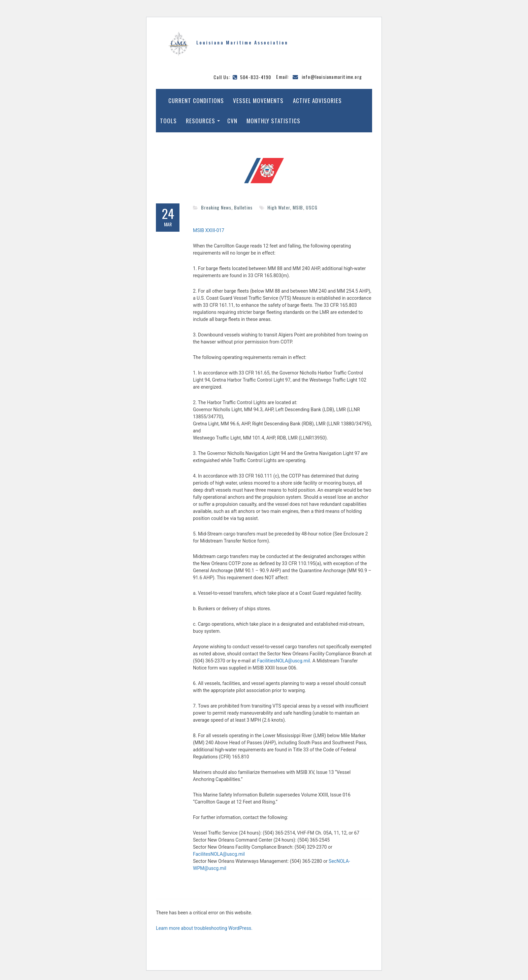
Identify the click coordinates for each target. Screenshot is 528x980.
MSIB (298, 207)
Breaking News (216, 207)
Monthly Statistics (273, 121)
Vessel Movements (258, 101)
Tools (168, 121)
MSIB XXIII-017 (209, 230)
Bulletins (243, 207)
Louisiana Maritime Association (242, 42)
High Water (279, 207)
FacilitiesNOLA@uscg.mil (283, 661)
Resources (201, 121)
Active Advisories (317, 101)
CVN (232, 121)
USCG (312, 207)
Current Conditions (196, 101)
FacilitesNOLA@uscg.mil (219, 854)
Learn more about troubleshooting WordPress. (204, 928)
